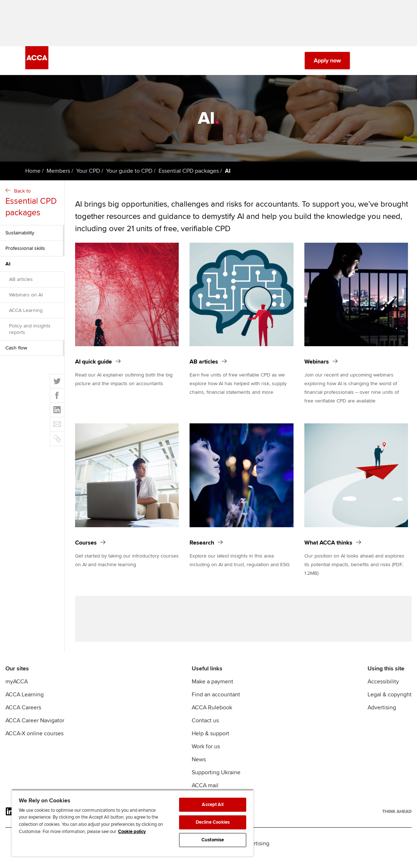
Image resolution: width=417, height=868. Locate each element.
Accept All (212, 805)
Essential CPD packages (189, 175)
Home (33, 175)
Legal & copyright (390, 703)
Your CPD (88, 175)
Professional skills (25, 253)
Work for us (206, 755)
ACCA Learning (26, 315)
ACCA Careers (23, 716)
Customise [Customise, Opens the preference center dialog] (213, 840)
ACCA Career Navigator (35, 729)
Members (58, 175)
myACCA (17, 690)
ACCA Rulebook (212, 716)
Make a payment (212, 690)
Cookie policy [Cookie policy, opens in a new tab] (132, 832)
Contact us (205, 729)
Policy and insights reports (30, 333)
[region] (133, 823)
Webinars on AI (26, 299)
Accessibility (383, 690)
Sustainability (20, 237)
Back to (33, 208)
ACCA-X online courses (34, 742)
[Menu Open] (387, 65)
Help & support (210, 742)
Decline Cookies (213, 822)
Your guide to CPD (129, 175)
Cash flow (16, 352)
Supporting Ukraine (216, 781)
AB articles (21, 284)
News (199, 768)
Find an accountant (216, 703)
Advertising (382, 716)
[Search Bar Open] (367, 65)
